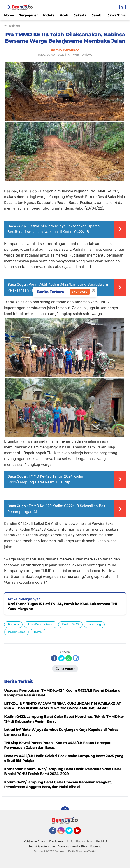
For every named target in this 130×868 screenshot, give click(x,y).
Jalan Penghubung (40, 624)
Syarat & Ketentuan (42, 846)
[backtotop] (65, 810)
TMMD (38, 632)
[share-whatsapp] (69, 658)
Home (9, 15)
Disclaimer (56, 841)
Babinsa (13, 624)
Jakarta (80, 15)
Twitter (71, 833)
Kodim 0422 (70, 624)
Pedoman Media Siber (72, 846)
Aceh (64, 15)
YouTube (80, 833)
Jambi (97, 15)
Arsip (70, 841)
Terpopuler (29, 15)
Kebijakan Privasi (35, 841)
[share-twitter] (61, 658)
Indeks (49, 15)
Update (80, 292)
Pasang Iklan (85, 841)
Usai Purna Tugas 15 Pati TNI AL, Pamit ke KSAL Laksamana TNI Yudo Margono (62, 606)
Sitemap (96, 846)
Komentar (65, 668)
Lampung (94, 624)
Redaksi (101, 841)
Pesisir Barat (16, 632)
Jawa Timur (117, 15)
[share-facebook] (54, 658)
